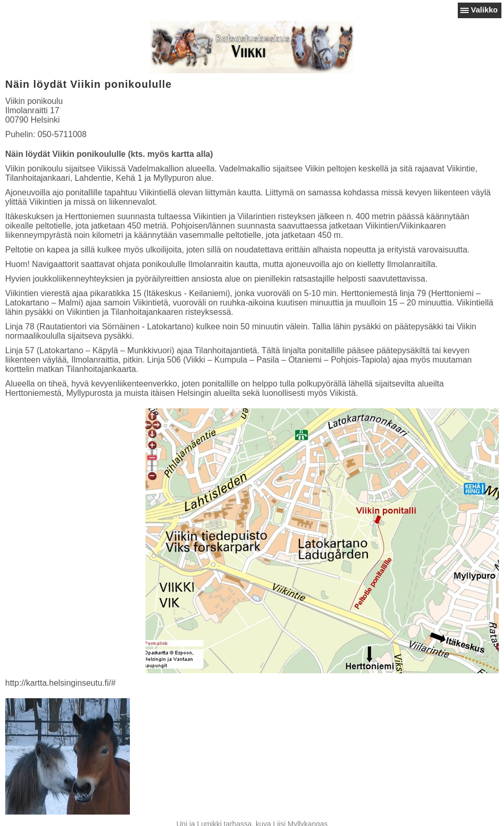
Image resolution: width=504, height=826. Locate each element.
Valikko (484, 10)
